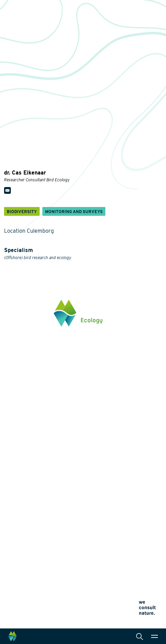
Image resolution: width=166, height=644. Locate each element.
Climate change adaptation (34, 486)
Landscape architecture (117, 475)
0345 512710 (17, 374)
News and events (23, 551)
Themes (13, 443)
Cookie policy (16, 604)
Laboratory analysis (113, 464)
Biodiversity (17, 454)
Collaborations (20, 539)
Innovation (16, 505)
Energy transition (23, 464)
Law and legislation (112, 508)
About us (14, 528)
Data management (111, 497)
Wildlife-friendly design (30, 475)
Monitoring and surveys (117, 454)
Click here (15, 402)
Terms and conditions (24, 612)
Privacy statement (20, 596)
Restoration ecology (26, 497)
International (105, 486)
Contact (13, 562)
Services (101, 443)
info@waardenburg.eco (29, 381)
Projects (14, 513)
